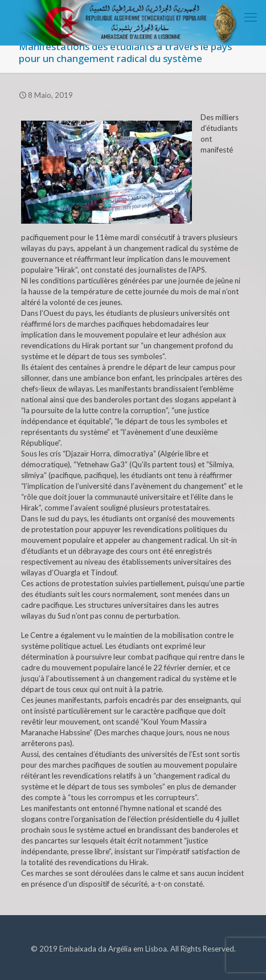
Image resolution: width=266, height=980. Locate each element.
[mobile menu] (251, 17)
